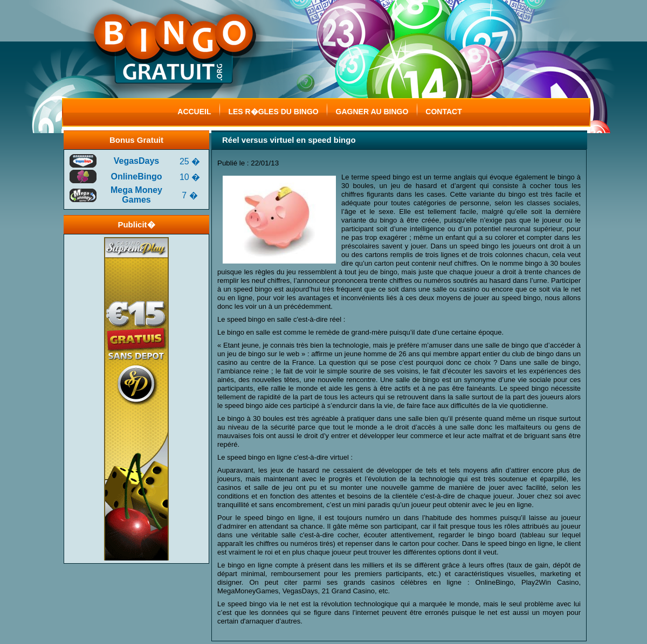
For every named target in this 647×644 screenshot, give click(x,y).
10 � (190, 177)
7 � (190, 195)
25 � (190, 161)
